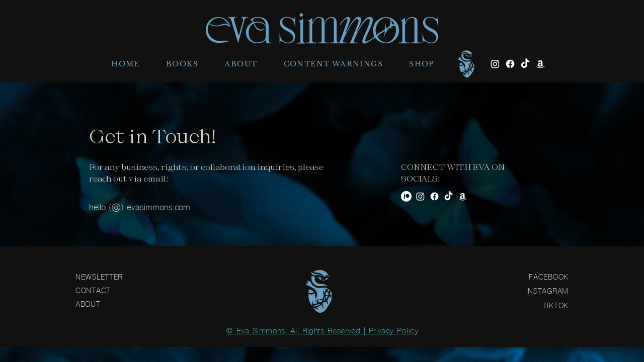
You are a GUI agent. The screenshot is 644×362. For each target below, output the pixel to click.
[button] (182, 64)
